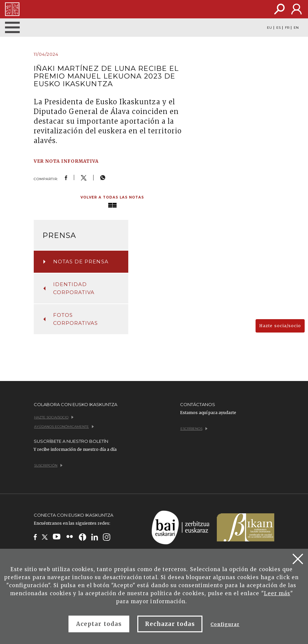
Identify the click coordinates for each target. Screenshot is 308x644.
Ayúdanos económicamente (64, 427)
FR (287, 28)
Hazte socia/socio (280, 326)
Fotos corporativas (71, 319)
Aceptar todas (99, 624)
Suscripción (48, 465)
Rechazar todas (170, 624)
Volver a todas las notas (112, 197)
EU (269, 28)
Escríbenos (194, 429)
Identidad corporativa (69, 288)
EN (296, 28)
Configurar (225, 624)
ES (278, 28)
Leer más (277, 593)
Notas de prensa (76, 262)
